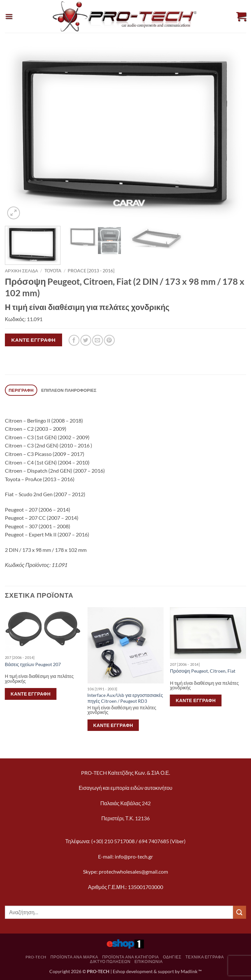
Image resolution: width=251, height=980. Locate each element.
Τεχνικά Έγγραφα (205, 957)
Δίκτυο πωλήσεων (110, 962)
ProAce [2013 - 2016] (91, 271)
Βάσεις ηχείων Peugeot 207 (33, 664)
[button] (9, 16)
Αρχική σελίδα (21, 271)
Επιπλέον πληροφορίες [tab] (69, 390)
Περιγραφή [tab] (21, 390)
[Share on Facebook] (74, 340)
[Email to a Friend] (98, 340)
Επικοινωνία (149, 962)
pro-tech (36, 957)
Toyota (53, 271)
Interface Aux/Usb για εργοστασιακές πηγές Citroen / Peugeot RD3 (125, 698)
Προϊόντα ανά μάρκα (74, 957)
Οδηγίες (172, 957)
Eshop (119, 971)
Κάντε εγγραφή (33, 340)
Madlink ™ (191, 971)
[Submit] (240, 912)
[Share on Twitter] (86, 340)
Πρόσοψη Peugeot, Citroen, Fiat (203, 671)
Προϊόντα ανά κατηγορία (131, 957)
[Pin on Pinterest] (109, 340)
